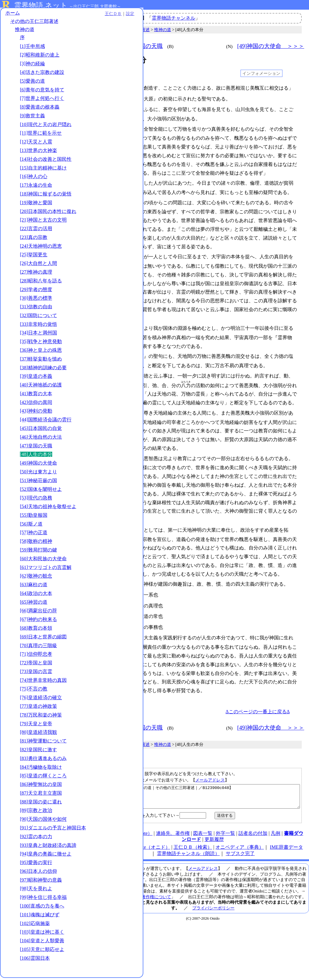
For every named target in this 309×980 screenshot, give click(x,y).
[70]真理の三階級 (38, 648)
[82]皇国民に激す (38, 752)
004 (110, 98)
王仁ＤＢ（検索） (193, 841)
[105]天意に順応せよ (42, 951)
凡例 (276, 827)
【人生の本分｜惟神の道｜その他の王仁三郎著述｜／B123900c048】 (204, 788)
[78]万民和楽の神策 (41, 717)
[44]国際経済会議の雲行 (46, 422)
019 (110, 181)
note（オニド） (154, 841)
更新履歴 (214, 833)
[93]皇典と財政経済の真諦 (48, 847)
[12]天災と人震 (36, 144)
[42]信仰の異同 (36, 404)
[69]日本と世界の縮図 (43, 639)
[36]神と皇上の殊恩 (41, 352)
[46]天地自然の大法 (41, 439)
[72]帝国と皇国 (36, 665)
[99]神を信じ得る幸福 (43, 899)
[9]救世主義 (32, 118)
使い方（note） (136, 827)
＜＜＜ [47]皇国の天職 (132, 46)
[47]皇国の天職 (36, 448)
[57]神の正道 (34, 535)
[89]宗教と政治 (36, 812)
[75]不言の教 (34, 691)
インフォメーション (261, 73)
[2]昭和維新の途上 (40, 57)
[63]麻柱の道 (34, 587)
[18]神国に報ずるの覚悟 (46, 196)
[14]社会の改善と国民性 (46, 161)
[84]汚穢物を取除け (41, 769)
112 (110, 597)
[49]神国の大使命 (38, 465)
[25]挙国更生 (34, 257)
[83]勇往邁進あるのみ (43, 760)
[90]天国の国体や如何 (43, 821)
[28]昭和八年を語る (41, 283)
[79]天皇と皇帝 (36, 726)
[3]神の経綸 (32, 66)
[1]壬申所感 (32, 48)
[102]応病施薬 (35, 926)
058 (110, 371)
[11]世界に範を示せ (41, 135)
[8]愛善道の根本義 (40, 109)
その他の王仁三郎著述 (34, 23)
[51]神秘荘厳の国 (38, 483)
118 (110, 628)
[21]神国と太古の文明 (43, 222)
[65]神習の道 (34, 604)
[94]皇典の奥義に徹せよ (46, 856)
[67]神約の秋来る (38, 621)
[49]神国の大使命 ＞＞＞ (271, 46)
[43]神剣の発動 (36, 413)
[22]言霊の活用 (36, 231)
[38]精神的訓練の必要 (43, 370)
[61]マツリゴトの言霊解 (46, 570)
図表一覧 (203, 827)
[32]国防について (38, 318)
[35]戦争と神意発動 (41, 344)
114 (110, 607)
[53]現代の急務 (36, 500)
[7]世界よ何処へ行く (42, 100)
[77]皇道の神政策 (38, 708)
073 (110, 408)
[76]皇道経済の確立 (41, 700)
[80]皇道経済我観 (38, 734)
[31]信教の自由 (36, 309)
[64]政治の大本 (36, 595)
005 (110, 108)
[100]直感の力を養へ (42, 908)
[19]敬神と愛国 (36, 205)
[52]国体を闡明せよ (41, 491)
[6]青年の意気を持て (42, 92)
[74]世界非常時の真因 (43, 682)
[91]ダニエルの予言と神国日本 (53, 830)
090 (110, 523)
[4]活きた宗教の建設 (42, 74)
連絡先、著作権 (173, 827)
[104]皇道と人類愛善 (42, 943)
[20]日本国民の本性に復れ (48, 213)
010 (110, 127)
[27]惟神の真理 (36, 274)
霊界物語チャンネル (174, 18)
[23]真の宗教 (34, 239)
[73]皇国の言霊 (36, 674)
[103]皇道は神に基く (42, 934)
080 (110, 453)
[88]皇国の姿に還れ (41, 804)
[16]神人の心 (34, 178)
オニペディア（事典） (240, 841)
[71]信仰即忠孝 (36, 656)
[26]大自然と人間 (38, 265)
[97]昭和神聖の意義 (41, 882)
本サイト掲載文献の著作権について (137, 890)
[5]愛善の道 (32, 83)
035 (110, 253)
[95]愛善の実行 (36, 865)
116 (110, 618)
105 (110, 577)
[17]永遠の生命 (36, 187)
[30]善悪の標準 (36, 300)
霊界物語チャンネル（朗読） (188, 847)
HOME (109, 827)
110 (110, 587)
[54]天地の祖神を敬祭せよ (48, 509)
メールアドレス (210, 769)
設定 (83, 16)
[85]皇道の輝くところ (43, 778)
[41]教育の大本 (36, 396)
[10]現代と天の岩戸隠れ (46, 127)
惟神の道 (25, 32)
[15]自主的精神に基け (43, 170)
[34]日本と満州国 (38, 335)
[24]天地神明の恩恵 (41, 248)
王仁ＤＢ (66, 16)
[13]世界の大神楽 (38, 153)
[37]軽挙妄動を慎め (41, 361)
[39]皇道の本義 (36, 378)
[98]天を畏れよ (36, 891)
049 (110, 324)
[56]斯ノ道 (31, 526)
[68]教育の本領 (36, 630)
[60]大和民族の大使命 (43, 561)
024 (110, 200)
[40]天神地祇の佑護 (41, 387)
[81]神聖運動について (43, 743)
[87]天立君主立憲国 (41, 795)
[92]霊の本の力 (36, 839)
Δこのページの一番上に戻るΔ (258, 701)
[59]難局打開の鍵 (38, 552)
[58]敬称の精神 (36, 543)
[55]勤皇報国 (34, 517)
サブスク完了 (240, 847)
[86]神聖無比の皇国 (41, 786)
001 (110, 88)
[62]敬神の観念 (36, 578)
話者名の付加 (253, 827)
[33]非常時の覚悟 (38, 326)
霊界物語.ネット (41, 5)
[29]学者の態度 (36, 292)
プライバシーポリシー (213, 902)
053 (110, 352)
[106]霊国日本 (35, 960)
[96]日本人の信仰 (38, 873)
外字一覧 (225, 827)
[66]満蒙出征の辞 (38, 613)
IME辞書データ (286, 841)
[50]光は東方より (38, 474)
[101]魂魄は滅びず (40, 917)
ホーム (13, 15)
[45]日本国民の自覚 (41, 430)
